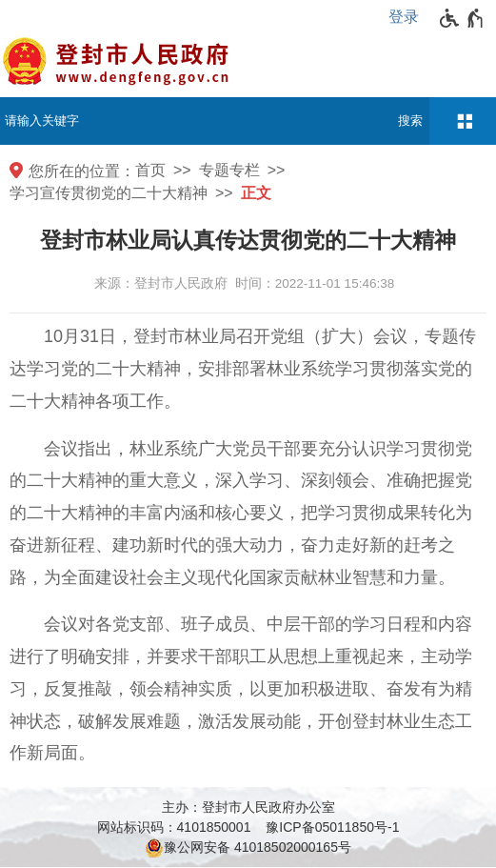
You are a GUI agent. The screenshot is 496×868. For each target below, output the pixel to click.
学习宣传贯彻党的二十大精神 (109, 193)
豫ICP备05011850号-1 (332, 827)
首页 (150, 170)
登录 (404, 17)
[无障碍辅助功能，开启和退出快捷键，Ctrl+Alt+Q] (462, 18)
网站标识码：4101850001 (174, 827)
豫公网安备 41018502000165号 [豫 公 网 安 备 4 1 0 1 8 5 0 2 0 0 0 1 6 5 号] (248, 848)
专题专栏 (229, 170)
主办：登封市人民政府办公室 (248, 807)
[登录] (408, 17)
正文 (256, 193)
